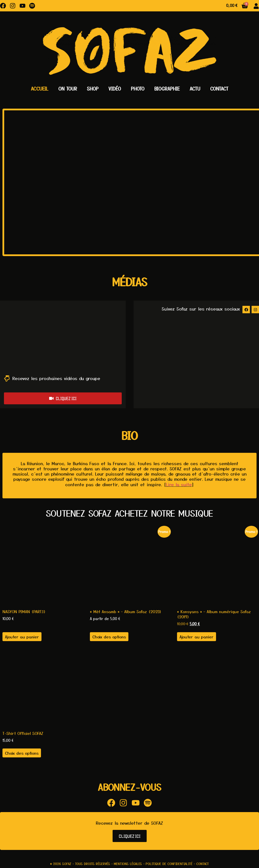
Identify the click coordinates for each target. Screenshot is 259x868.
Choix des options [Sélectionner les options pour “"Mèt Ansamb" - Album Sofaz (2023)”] (109, 637)
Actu (195, 89)
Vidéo (115, 89)
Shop (93, 89)
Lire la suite (179, 485)
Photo (138, 89)
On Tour (68, 89)
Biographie (167, 89)
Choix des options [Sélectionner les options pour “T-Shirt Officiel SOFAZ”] (22, 753)
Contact (219, 89)
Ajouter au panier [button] (22, 637)
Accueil (40, 89)
